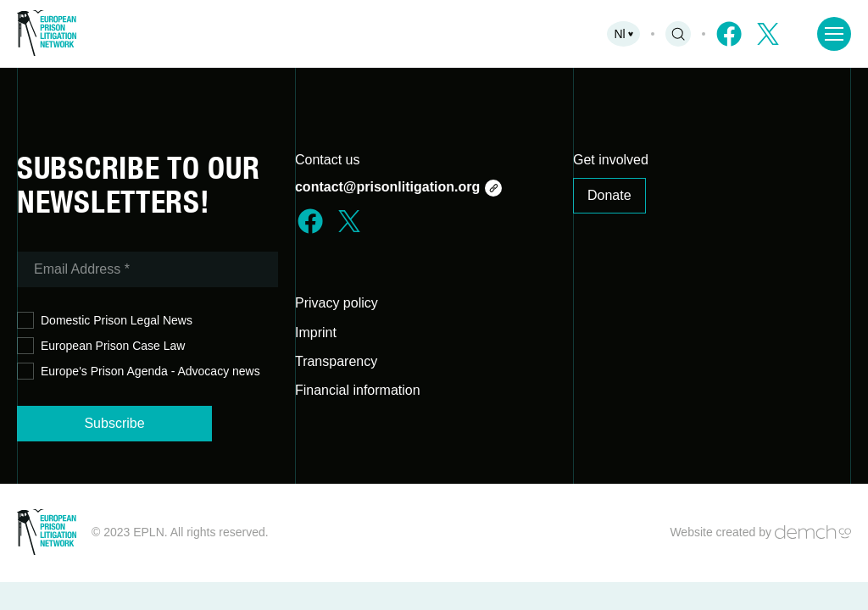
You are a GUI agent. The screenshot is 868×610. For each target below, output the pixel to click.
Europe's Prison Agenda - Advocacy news (139, 372)
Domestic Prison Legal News (105, 321)
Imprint (316, 333)
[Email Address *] (147, 269)
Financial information (358, 390)
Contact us (327, 160)
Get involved (611, 160)
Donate (609, 195)
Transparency (336, 361)
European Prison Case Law (101, 346)
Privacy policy (337, 303)
